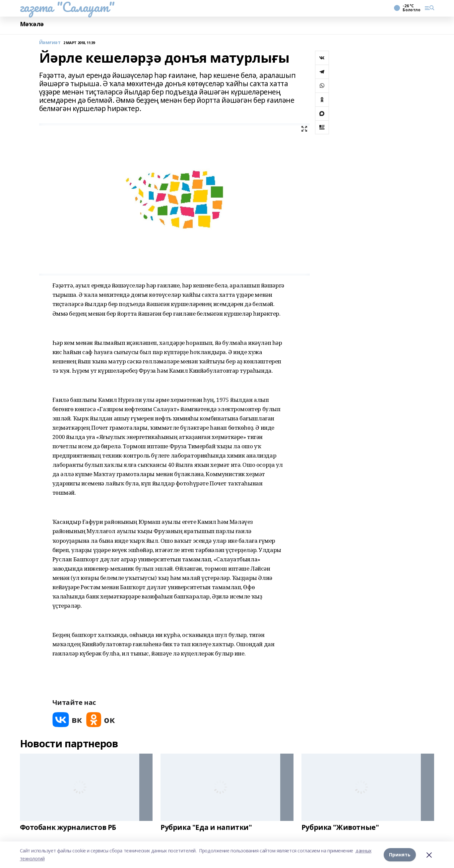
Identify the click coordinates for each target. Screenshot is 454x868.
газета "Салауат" (67, 7)
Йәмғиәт (50, 43)
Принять (400, 855)
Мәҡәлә (32, 24)
